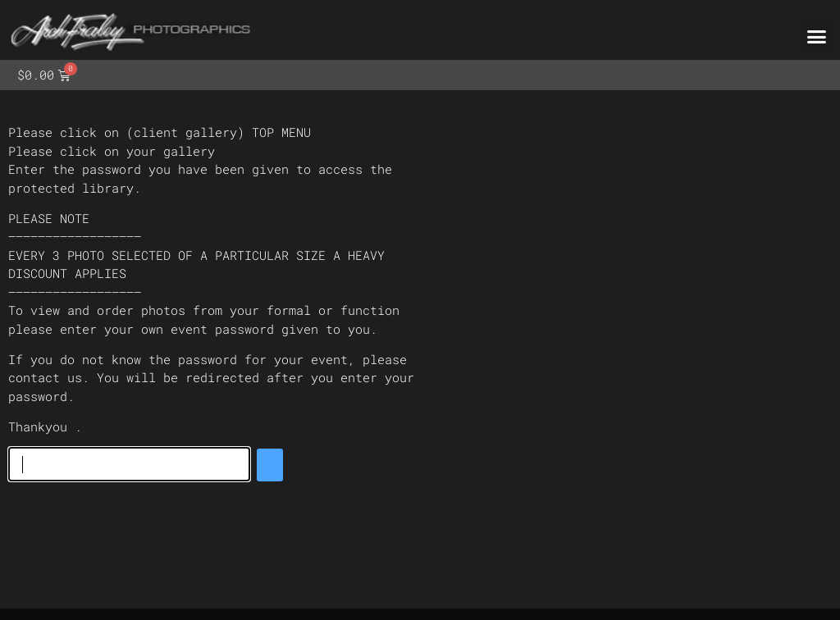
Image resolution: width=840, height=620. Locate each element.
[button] (816, 37)
